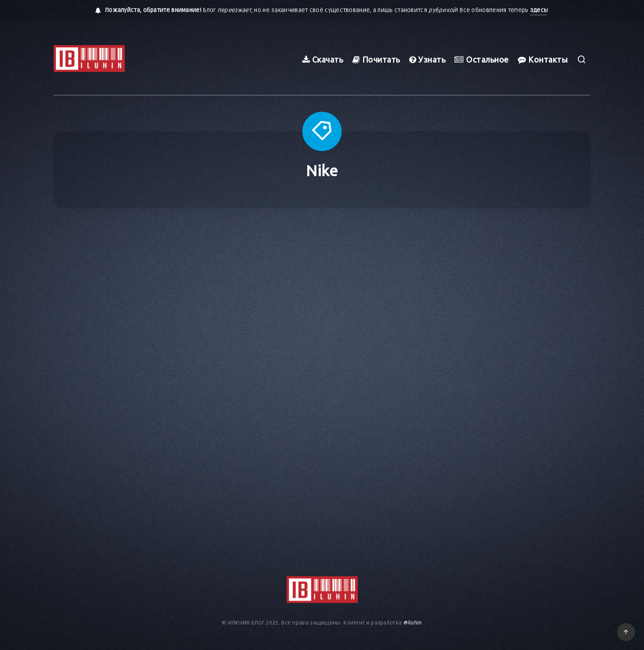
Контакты (543, 59)
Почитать (376, 59)
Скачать (323, 59)
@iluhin (413, 623)
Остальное (482, 59)
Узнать (427, 59)
